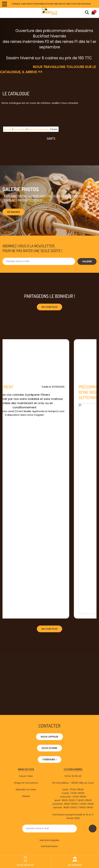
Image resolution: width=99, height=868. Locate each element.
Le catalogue (20, 129)
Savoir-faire (26, 776)
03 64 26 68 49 (73, 776)
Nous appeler (49, 737)
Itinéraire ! (49, 759)
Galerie (26, 796)
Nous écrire (49, 748)
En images (14, 212)
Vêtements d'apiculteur (39, 129)
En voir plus (49, 307)
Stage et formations (26, 783)
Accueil (8, 129)
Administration (49, 846)
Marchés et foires (26, 789)
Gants (54, 129)
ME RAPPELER (75, 862)
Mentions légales (49, 840)
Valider (87, 261)
